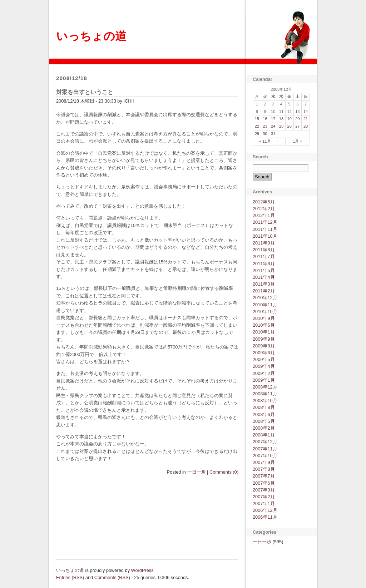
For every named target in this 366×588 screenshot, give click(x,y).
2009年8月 (264, 346)
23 (265, 126)
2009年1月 (264, 380)
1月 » (298, 141)
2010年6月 (264, 325)
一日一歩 (197, 472)
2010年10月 (265, 312)
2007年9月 (264, 462)
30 (265, 134)
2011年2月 (264, 291)
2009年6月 (264, 353)
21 (306, 119)
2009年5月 (264, 359)
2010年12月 (265, 298)
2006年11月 (265, 517)
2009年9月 (264, 339)
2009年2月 (264, 373)
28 (306, 126)
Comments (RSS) (112, 577)
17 (273, 119)
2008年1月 (264, 435)
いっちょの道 (91, 36)
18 (281, 119)
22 (257, 126)
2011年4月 (264, 277)
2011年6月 (264, 264)
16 (265, 119)
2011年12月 (265, 222)
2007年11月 (265, 449)
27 (297, 126)
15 (257, 119)
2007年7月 (264, 476)
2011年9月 (264, 243)
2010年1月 (264, 332)
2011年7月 (264, 256)
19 (289, 119)
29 (257, 134)
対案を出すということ (85, 92)
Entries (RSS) (70, 577)
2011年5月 (264, 270)
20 (297, 119)
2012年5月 (264, 202)
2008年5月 (264, 421)
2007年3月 (264, 490)
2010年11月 (265, 305)
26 (289, 126)
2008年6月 (264, 414)
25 (281, 126)
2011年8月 (264, 250)
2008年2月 (264, 428)
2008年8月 (264, 407)
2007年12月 (265, 442)
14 (306, 112)
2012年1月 (264, 215)
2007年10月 (265, 456)
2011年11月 (265, 229)
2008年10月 (265, 401)
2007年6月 (264, 483)
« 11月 (265, 141)
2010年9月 (264, 318)
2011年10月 (265, 236)
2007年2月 (264, 497)
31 (273, 134)
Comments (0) (224, 472)
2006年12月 (265, 510)
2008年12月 (265, 387)
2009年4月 (264, 366)
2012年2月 (264, 209)
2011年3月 (264, 284)
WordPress (142, 570)
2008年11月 (265, 394)
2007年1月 (264, 503)
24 (273, 126)
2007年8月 (264, 469)
